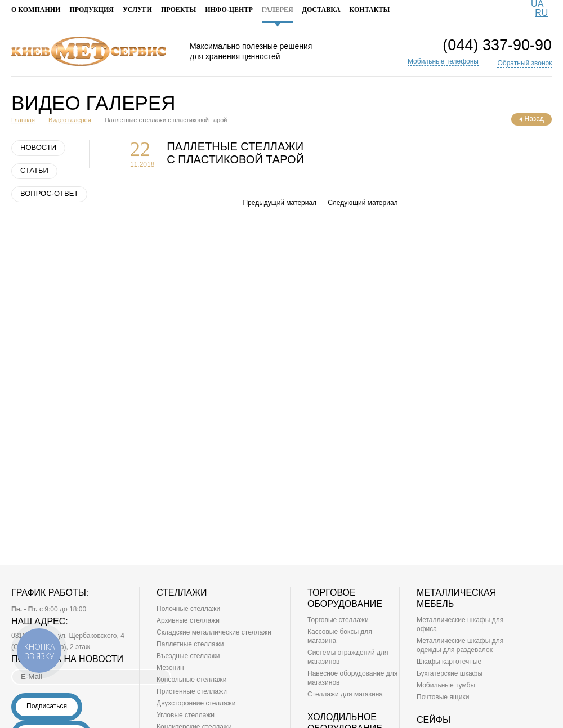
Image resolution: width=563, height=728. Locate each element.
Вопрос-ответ (49, 193)
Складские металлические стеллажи (214, 632)
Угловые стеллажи (186, 715)
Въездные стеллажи (188, 656)
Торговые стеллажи (338, 620)
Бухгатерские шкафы (450, 673)
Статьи (34, 170)
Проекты (178, 10)
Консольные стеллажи (191, 680)
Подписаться (47, 706)
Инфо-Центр (229, 10)
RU (541, 13)
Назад (531, 119)
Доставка (321, 10)
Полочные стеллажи (188, 609)
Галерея (278, 15)
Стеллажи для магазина (345, 694)
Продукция (91, 10)
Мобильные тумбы (446, 685)
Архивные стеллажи (188, 620)
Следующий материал (363, 203)
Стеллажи (182, 593)
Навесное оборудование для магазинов (352, 678)
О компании (36, 10)
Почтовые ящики (443, 697)
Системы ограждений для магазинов (348, 657)
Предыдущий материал (280, 203)
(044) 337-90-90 (497, 45)
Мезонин (170, 668)
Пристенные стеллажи (192, 691)
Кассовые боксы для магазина (340, 636)
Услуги (137, 10)
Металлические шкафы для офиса (460, 624)
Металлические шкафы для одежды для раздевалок (460, 645)
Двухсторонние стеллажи (196, 703)
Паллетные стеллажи (190, 644)
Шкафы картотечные (449, 662)
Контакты (370, 10)
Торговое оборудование (345, 598)
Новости (38, 147)
